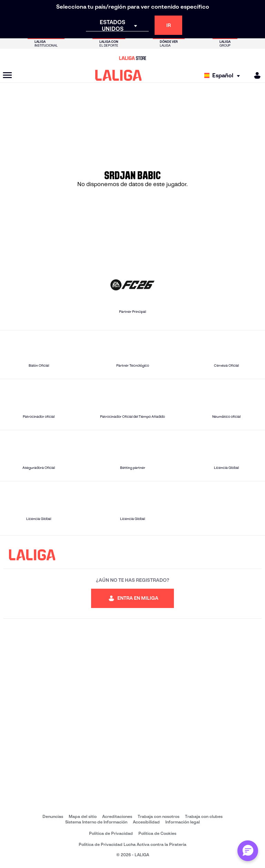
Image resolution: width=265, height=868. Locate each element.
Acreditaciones (117, 816)
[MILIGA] (255, 75)
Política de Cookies (157, 833)
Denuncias (53, 816)
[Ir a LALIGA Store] (132, 58)
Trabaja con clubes (204, 816)
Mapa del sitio (83, 816)
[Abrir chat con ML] (248, 851)
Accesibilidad (146, 822)
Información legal (183, 822)
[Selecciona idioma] (224, 75)
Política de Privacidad (111, 833)
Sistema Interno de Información (96, 822)
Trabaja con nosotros (159, 816)
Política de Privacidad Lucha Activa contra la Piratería (132, 844)
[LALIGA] (119, 75)
